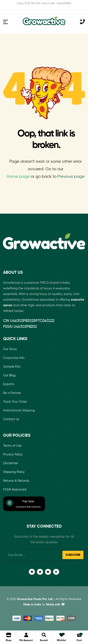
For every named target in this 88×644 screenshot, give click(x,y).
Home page (18, 177)
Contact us (11, 419)
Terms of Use (12, 446)
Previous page (71, 177)
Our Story (10, 349)
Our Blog (9, 375)
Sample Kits (12, 367)
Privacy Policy (13, 454)
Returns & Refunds (16, 481)
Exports (9, 384)
